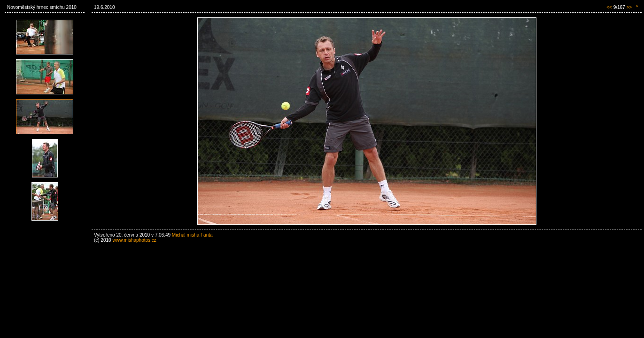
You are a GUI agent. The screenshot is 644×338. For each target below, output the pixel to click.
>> (629, 7)
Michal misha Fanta (192, 235)
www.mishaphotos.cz (134, 240)
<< (609, 7)
